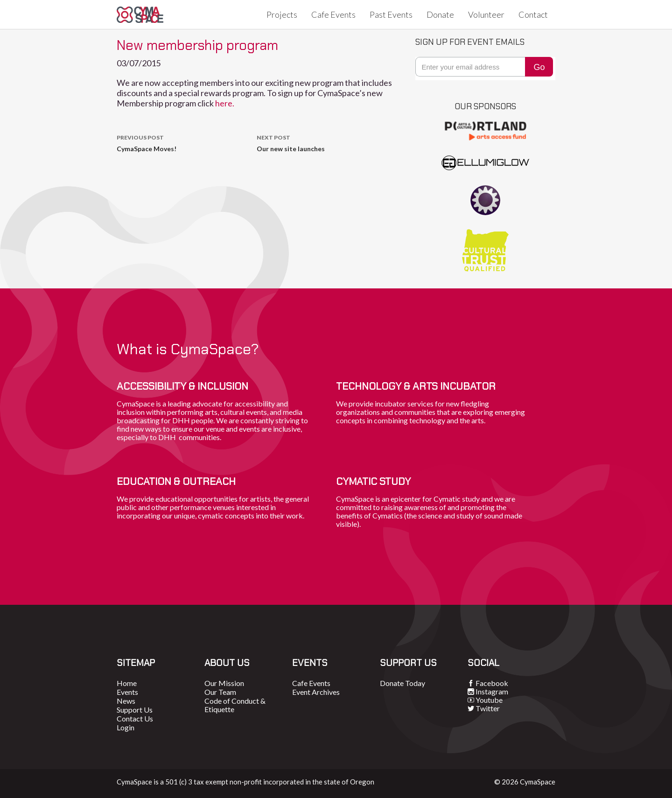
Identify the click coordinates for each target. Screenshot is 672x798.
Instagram (492, 691)
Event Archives (316, 692)
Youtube (489, 700)
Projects (282, 14)
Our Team (220, 692)
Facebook (492, 683)
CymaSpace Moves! (187, 142)
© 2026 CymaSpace (525, 782)
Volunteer (486, 14)
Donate (440, 14)
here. (225, 103)
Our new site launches (327, 142)
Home (127, 683)
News (126, 701)
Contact (533, 14)
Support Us (135, 710)
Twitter (488, 708)
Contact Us (135, 718)
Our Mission (224, 683)
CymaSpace (140, 14)
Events (127, 692)
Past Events (391, 14)
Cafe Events (333, 14)
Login (126, 727)
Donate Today (402, 683)
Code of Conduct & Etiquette (235, 705)
